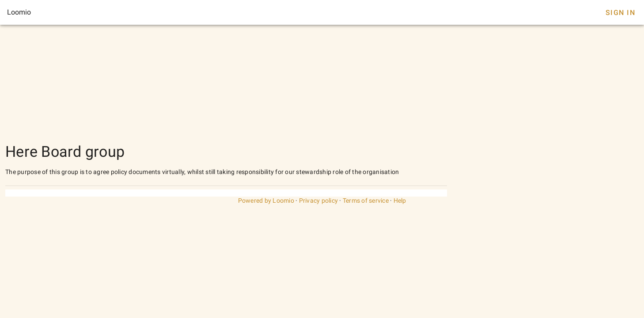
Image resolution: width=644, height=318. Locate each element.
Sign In (620, 13)
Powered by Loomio (266, 201)
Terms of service (366, 201)
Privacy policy (319, 201)
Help (400, 201)
